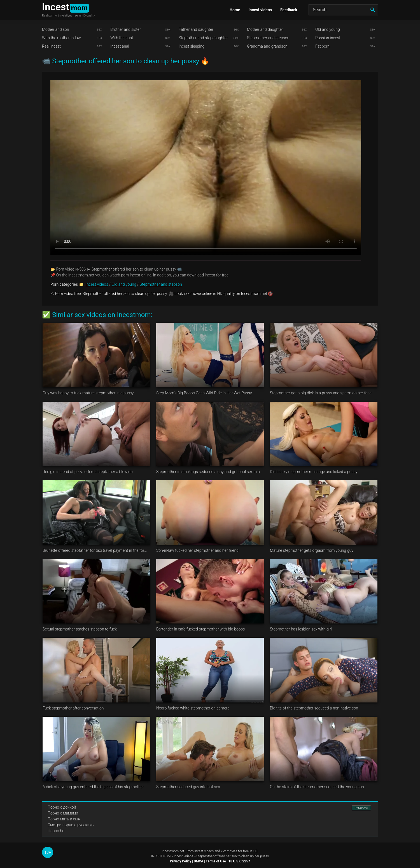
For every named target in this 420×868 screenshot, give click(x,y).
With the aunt (122, 38)
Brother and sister (126, 29)
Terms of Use (216, 861)
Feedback (289, 10)
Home (235, 10)
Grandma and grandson (267, 46)
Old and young (328, 29)
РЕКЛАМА (361, 808)
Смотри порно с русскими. (72, 825)
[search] (372, 10)
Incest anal (120, 46)
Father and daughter (196, 29)
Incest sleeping (192, 46)
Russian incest (328, 38)
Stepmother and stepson (268, 38)
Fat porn (322, 46)
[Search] (343, 10)
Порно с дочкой (62, 807)
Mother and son (56, 29)
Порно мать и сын (64, 819)
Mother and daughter (265, 29)
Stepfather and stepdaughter (203, 38)
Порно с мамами (63, 813)
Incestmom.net (173, 851)
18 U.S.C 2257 (239, 861)
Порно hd (56, 831)
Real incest (51, 46)
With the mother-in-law (61, 38)
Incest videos (260, 10)
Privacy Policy (181, 861)
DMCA (199, 861)
